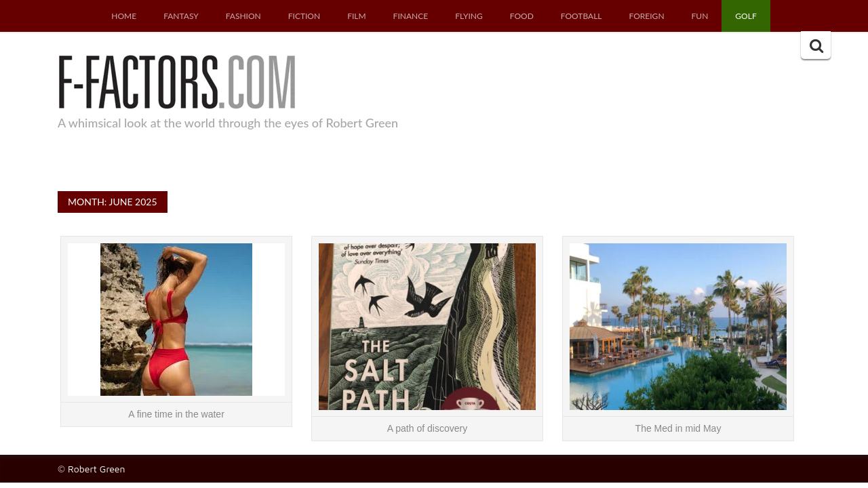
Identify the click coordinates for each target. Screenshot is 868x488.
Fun (700, 16)
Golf (746, 16)
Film (356, 16)
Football (581, 16)
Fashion (243, 16)
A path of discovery (427, 428)
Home (124, 16)
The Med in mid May (678, 428)
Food (522, 16)
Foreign (647, 16)
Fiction (304, 16)
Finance (411, 16)
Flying (469, 16)
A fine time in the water (176, 414)
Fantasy (181, 16)
